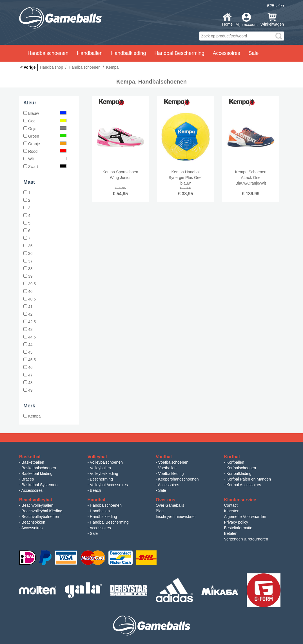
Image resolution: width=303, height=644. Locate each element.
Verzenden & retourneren (246, 539)
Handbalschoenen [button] (48, 53)
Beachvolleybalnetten (40, 517)
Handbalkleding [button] (128, 53)
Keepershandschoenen (179, 479)
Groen (45, 136)
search (279, 36)
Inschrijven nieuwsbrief (176, 517)
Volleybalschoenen (106, 462)
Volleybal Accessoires (109, 485)
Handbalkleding (103, 517)
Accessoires (32, 490)
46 (28, 367)
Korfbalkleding (239, 474)
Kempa (32, 416)
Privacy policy (236, 522)
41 (28, 307)
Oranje (45, 144)
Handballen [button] (90, 53)
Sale (253, 53)
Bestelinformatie (238, 528)
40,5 (30, 299)
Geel (45, 121)
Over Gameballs (170, 505)
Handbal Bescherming (109, 522)
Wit (45, 159)
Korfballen (235, 462)
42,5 (30, 322)
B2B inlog (275, 6)
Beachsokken (34, 522)
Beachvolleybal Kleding (42, 511)
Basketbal (30, 457)
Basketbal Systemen (40, 485)
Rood (45, 151)
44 (28, 345)
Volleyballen (100, 468)
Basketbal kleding (37, 474)
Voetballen (167, 468)
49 (28, 390)
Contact (231, 505)
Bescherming (101, 479)
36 (28, 253)
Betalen (231, 533)
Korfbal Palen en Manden (249, 479)
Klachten (232, 511)
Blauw (45, 113)
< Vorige (28, 67)
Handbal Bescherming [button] (179, 53)
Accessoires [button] (226, 53)
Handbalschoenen (106, 505)
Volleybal (97, 457)
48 (28, 383)
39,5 (30, 284)
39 (28, 276)
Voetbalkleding (171, 474)
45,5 (30, 360)
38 (28, 269)
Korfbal (232, 457)
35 (28, 246)
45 (28, 352)
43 (28, 329)
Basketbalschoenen (39, 468)
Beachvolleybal (36, 500)
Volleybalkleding (104, 474)
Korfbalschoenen (241, 468)
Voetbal (164, 457)
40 (28, 291)
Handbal (96, 500)
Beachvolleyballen (38, 505)
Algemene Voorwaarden (245, 517)
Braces (28, 479)
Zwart (45, 167)
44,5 (30, 337)
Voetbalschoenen (173, 462)
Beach (95, 490)
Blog (160, 511)
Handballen (100, 511)
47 (28, 375)
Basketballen (33, 462)
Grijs (45, 129)
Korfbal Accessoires (244, 485)
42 (28, 314)
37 (28, 261)
